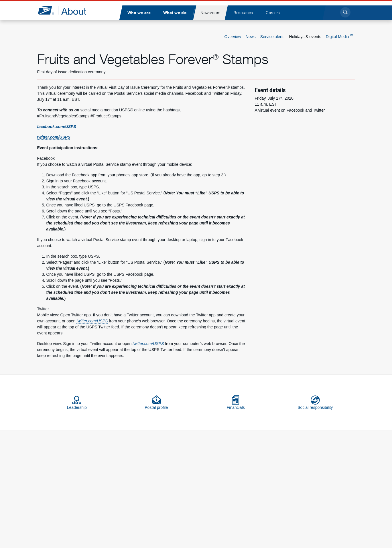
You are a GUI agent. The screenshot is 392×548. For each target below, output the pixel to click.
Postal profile (156, 405)
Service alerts (272, 37)
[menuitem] (139, 13)
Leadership (77, 405)
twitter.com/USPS (54, 137)
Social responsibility (315, 405)
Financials (236, 405)
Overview (233, 37)
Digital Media (339, 37)
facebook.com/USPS (57, 127)
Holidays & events (305, 37)
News (251, 37)
